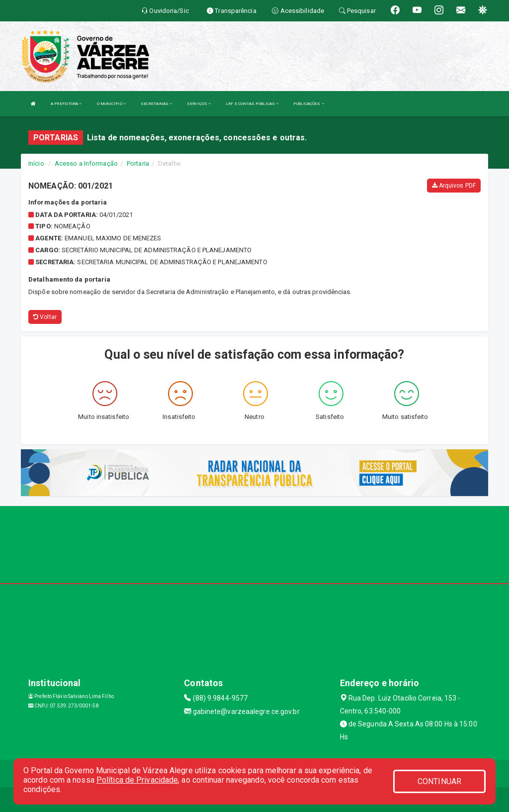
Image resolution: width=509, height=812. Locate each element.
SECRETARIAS (156, 104)
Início (36, 163)
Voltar (45, 317)
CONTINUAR (439, 781)
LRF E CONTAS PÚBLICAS (252, 104)
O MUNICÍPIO (111, 104)
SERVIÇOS (199, 104)
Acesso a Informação (86, 163)
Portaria (138, 163)
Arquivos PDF (454, 186)
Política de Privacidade (137, 780)
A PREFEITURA (66, 104)
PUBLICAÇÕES (308, 104)
